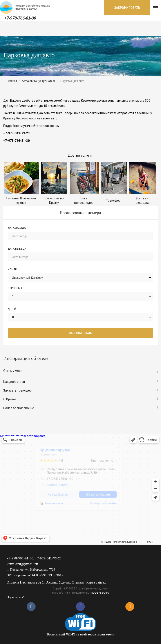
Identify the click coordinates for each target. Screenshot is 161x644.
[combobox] (80, 278)
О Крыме (10, 399)
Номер (12, 270)
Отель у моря (13, 371)
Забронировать (81, 333)
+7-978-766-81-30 (20, 18)
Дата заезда (17, 228)
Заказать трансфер (17, 390)
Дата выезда (17, 249)
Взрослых (15, 288)
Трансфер (114, 200)
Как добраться (14, 382)
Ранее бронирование (19, 408)
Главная (12, 81)
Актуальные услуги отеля (39, 81)
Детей (12, 309)
